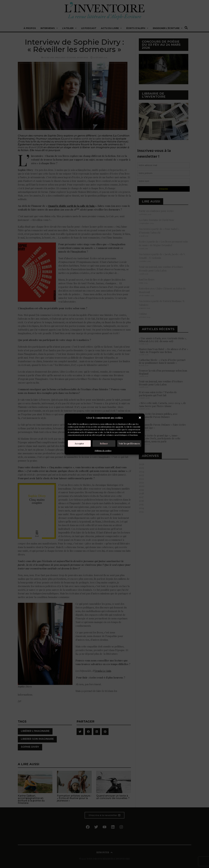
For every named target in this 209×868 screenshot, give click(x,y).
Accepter (79, 443)
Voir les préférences (129, 443)
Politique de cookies (103, 450)
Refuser (104, 443)
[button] (140, 418)
